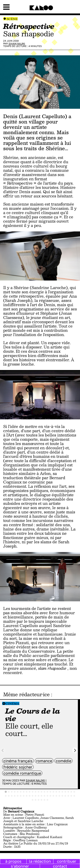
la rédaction (40, 861)
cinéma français (18, 761)
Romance (44, 761)
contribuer (67, 861)
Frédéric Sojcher (18, 767)
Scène (12, 19)
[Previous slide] (3, 750)
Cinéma (12, 704)
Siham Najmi (17, 43)
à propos (13, 861)
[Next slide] (75, 750)
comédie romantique (22, 773)
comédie (64, 761)
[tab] (6, 792)
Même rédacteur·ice (26, 694)
